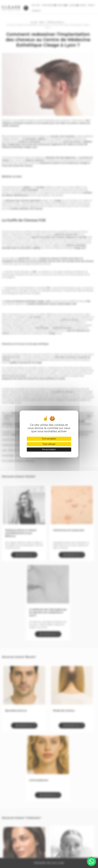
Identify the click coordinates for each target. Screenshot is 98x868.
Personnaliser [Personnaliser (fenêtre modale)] (49, 449)
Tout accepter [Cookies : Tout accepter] (49, 439)
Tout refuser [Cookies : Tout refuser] (49, 444)
